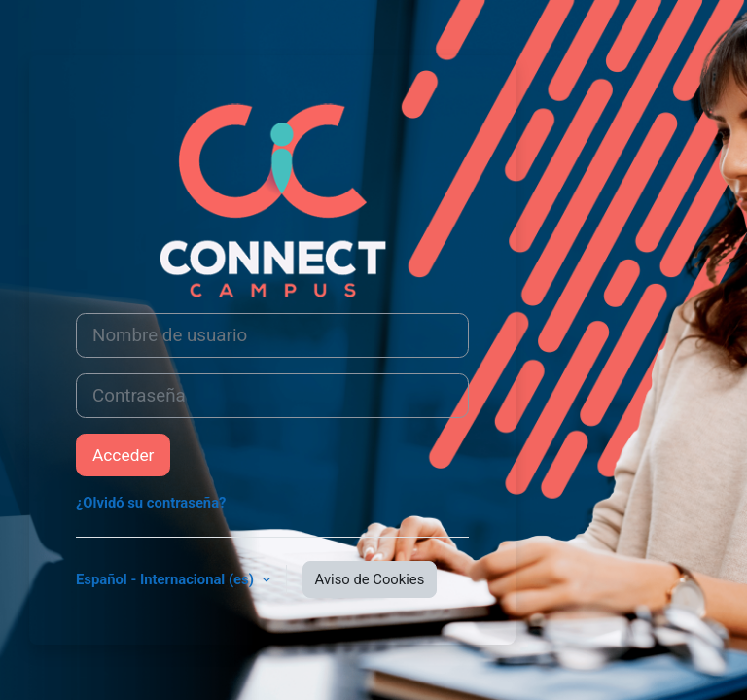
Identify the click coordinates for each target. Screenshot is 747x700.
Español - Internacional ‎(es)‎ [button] (167, 579)
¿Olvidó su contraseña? (151, 503)
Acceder (123, 455)
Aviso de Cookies (370, 579)
